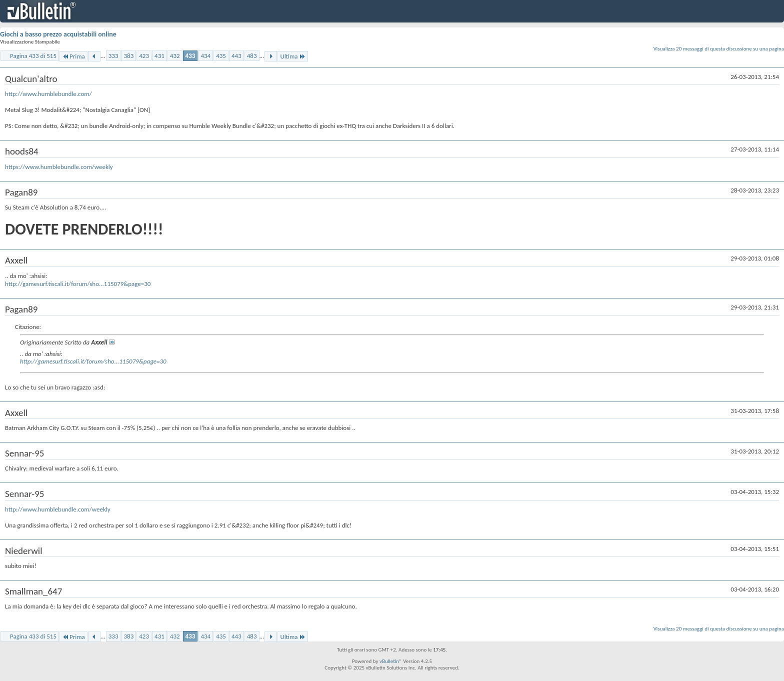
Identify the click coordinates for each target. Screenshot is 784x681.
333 (113, 56)
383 (128, 56)
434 (205, 56)
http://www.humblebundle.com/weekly (58, 509)
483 (252, 56)
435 (221, 56)
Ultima (292, 56)
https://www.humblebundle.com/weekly (59, 167)
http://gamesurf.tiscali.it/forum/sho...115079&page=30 (78, 284)
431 (159, 56)
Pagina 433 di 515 (33, 56)
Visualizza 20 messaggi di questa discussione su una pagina (719, 49)
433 (190, 56)
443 (236, 56)
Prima (73, 56)
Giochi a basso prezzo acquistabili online (58, 34)
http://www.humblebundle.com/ (48, 94)
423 (144, 56)
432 (175, 56)
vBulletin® (391, 661)
